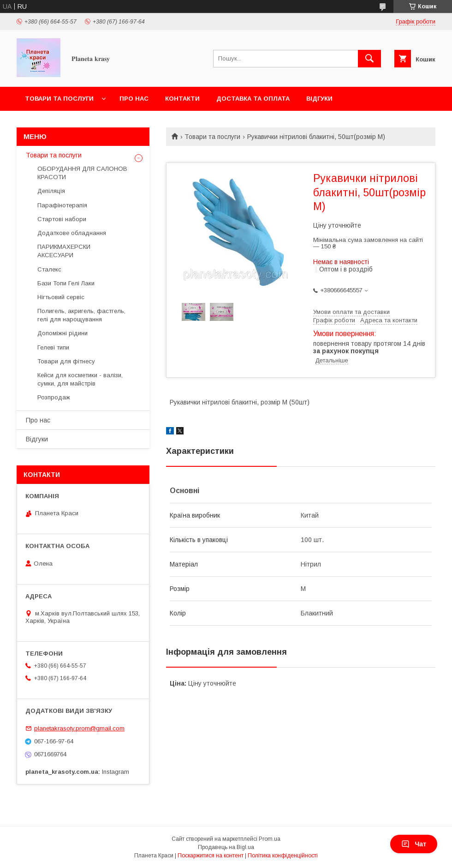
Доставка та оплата (253, 99)
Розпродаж (54, 397)
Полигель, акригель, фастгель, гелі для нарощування (81, 315)
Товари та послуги (59, 99)
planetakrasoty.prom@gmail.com (79, 728)
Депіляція (51, 191)
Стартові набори (62, 219)
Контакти (182, 99)
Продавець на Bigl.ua (226, 847)
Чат (414, 844)
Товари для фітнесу (66, 361)
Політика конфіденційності (283, 856)
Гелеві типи (53, 347)
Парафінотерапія (62, 205)
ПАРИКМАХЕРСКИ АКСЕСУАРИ (64, 251)
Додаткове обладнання (72, 233)
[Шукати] (369, 59)
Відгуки (319, 99)
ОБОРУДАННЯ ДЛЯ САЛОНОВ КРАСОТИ (82, 173)
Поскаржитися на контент (211, 856)
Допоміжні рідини (62, 333)
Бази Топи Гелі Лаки (66, 283)
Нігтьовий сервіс (61, 297)
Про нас (134, 99)
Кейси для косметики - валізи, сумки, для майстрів (80, 379)
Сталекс (49, 269)
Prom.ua (270, 839)
